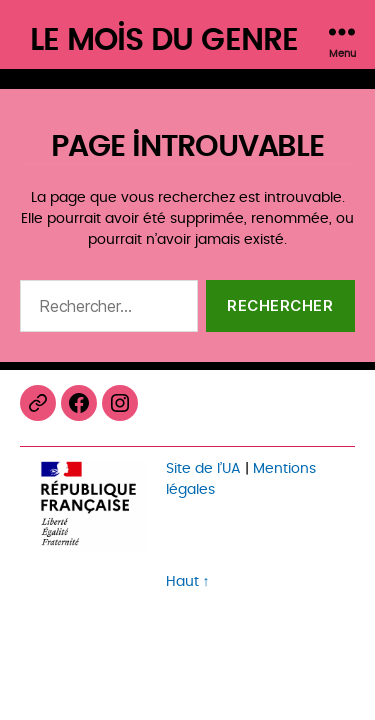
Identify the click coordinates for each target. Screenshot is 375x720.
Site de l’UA (203, 468)
